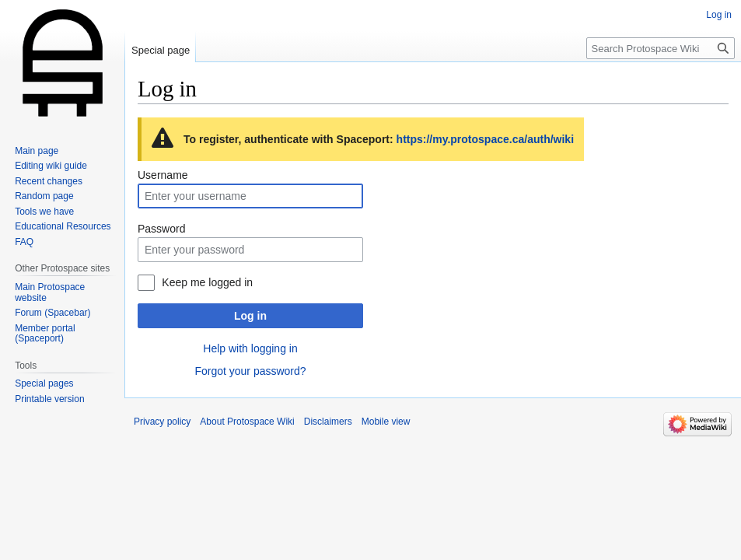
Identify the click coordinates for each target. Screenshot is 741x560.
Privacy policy (162, 422)
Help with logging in (250, 348)
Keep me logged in (207, 282)
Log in (250, 316)
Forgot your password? (250, 371)
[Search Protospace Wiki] (661, 48)
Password (161, 229)
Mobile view (386, 422)
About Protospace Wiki (247, 422)
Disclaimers (328, 422)
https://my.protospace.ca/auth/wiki (485, 139)
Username (163, 175)
